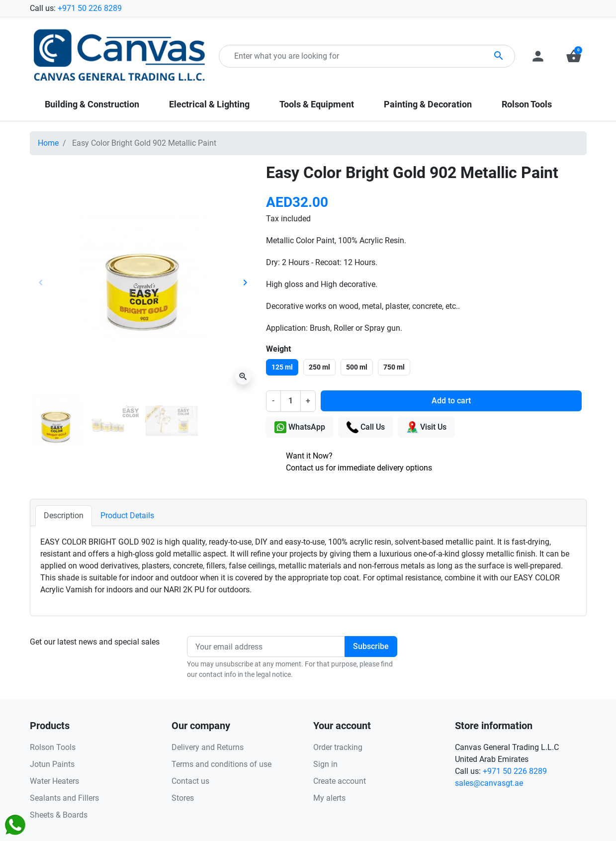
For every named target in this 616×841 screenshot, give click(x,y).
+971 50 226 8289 (90, 8)
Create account (340, 781)
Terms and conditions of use (221, 764)
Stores (183, 798)
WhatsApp (300, 427)
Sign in (325, 764)
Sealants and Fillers (64, 798)
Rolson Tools (53, 747)
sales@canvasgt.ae (489, 783)
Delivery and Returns (208, 747)
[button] (574, 56)
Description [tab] (64, 515)
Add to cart (451, 401)
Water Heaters (54, 781)
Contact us (190, 781)
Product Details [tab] (127, 515)
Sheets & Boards (59, 815)
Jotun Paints (52, 764)
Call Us (366, 427)
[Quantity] (290, 401)
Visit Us (426, 427)
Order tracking (338, 747)
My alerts (329, 798)
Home (48, 143)
